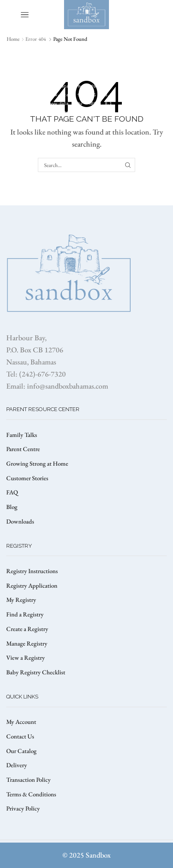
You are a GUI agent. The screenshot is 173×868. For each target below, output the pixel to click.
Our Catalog (21, 751)
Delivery (17, 765)
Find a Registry (25, 614)
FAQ (12, 492)
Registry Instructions (32, 571)
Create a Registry (27, 629)
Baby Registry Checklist (36, 672)
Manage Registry (27, 643)
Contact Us (20, 736)
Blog (12, 507)
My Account (21, 722)
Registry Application (32, 585)
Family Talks (22, 435)
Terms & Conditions (31, 794)
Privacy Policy (23, 808)
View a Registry (26, 657)
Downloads (20, 521)
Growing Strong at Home (37, 463)
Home (13, 39)
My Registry (21, 600)
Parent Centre (23, 449)
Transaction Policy (28, 779)
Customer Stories (27, 478)
